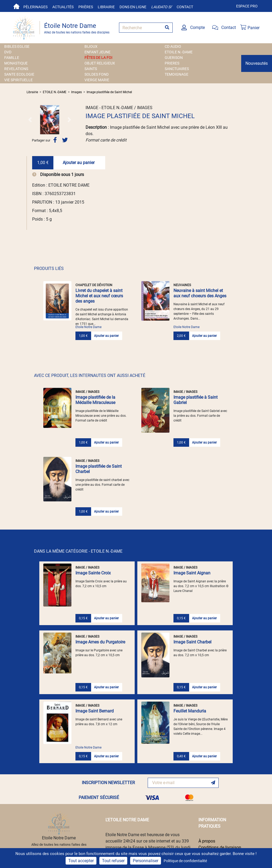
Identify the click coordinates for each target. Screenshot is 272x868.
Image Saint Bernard (95, 711)
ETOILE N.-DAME (179, 52)
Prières (86, 7)
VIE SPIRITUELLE (18, 80)
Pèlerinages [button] (35, 7)
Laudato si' (161, 7)
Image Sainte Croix (93, 573)
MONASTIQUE (16, 63)
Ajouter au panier (79, 163)
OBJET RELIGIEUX (100, 63)
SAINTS (91, 69)
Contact (185, 7)
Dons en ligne (133, 7)
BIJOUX (91, 46)
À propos (207, 841)
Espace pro (247, 6)
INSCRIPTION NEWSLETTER (108, 783)
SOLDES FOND (97, 74)
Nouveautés (257, 63)
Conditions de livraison (220, 847)
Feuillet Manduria (190, 711)
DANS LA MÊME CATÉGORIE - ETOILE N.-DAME (78, 551)
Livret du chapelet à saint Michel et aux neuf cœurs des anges (99, 296)
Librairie (106, 7)
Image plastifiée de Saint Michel (109, 92)
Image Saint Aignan (192, 573)
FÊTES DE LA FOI (98, 58)
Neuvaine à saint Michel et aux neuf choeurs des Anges (200, 293)
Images (76, 92)
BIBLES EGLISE (17, 46)
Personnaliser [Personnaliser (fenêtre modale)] (146, 861)
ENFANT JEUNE (97, 52)
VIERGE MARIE (97, 80)
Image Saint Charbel (192, 642)
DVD (8, 52)
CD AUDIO (173, 46)
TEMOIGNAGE (177, 74)
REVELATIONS (16, 69)
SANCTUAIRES (177, 69)
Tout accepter (81, 861)
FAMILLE (12, 58)
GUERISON (174, 58)
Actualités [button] (63, 7)
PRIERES (172, 63)
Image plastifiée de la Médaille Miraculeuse (95, 400)
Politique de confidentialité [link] (185, 861)
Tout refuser (113, 861)
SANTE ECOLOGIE (19, 74)
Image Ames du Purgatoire (100, 642)
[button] (30, 120)
